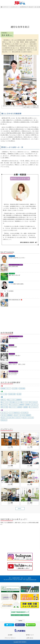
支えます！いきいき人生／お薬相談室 (22, 415)
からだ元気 (15, 388)
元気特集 (28, 405)
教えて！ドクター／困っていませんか (29, 402)
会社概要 (10, 635)
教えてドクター (4, 405)
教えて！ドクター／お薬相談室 (14, 400)
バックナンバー (14, 7)
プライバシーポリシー (10, 638)
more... (20, 509)
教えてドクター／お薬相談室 (16, 407)
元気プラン (3, 400)
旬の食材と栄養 (12, 394)
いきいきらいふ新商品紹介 (7, 415)
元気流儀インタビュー (6, 388)
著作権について (30, 635)
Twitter (9, 625)
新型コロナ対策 (4, 407)
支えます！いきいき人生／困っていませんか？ (11, 418)
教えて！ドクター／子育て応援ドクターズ (10, 402)
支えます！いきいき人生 (28, 418)
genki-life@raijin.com (31, 580)
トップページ (5, 7)
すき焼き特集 (22, 388)
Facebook (20, 625)
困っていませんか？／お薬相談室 (17, 405)
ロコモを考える (25, 413)
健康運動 (26, 407)
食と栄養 (19, 394)
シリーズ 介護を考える (14, 413)
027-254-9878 (9, 580)
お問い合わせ (30, 638)
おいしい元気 (4, 394)
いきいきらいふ (35, 405)
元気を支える (4, 420)
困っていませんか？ (34, 407)
